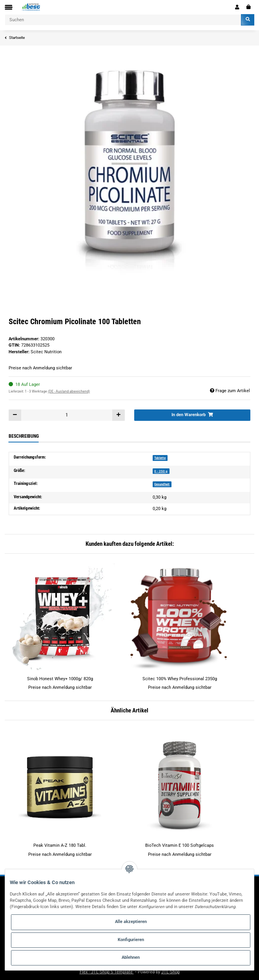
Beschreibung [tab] (24, 436)
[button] (237, 7)
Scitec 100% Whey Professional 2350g (180, 679)
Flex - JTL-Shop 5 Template (107, 972)
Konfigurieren (131, 940)
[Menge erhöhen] (118, 415)
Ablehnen (131, 957)
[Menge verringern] (15, 415)
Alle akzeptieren (131, 922)
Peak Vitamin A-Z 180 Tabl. (60, 845)
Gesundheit (162, 484)
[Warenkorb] (249, 7)
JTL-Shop (171, 972)
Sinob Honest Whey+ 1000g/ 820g (60, 679)
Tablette (160, 458)
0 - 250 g (161, 471)
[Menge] (67, 415)
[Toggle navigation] (9, 7)
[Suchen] (123, 20)
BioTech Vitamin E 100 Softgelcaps (180, 845)
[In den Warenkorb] (192, 415)
